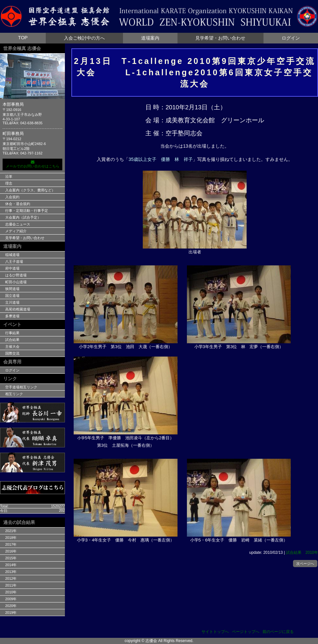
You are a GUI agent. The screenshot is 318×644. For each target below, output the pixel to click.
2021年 (11, 531)
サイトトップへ (215, 632)
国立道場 (12, 296)
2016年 (11, 551)
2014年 (11, 565)
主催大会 (12, 346)
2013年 (11, 572)
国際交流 (12, 353)
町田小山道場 (16, 282)
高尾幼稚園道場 (18, 309)
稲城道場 (12, 255)
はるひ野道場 (16, 275)
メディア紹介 (16, 231)
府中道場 (12, 268)
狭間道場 (12, 289)
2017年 (11, 544)
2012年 (11, 578)
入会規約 (12, 197)
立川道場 (12, 302)
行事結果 (12, 333)
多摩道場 (12, 316)
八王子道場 (14, 261)
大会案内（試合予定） (23, 217)
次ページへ (305, 564)
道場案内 (150, 38)
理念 (9, 183)
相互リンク (14, 394)
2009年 (11, 599)
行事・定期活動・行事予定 (27, 211)
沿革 (9, 176)
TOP (23, 38)
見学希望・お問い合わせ (220, 38)
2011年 (11, 585)
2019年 (11, 613)
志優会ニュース (18, 224)
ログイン (291, 38)
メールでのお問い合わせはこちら (32, 164)
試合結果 (12, 340)
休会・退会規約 (18, 204)
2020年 (11, 606)
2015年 (11, 558)
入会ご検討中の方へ (84, 38)
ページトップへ (246, 632)
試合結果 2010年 (302, 553)
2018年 (11, 538)
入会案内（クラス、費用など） (30, 190)
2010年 (11, 592)
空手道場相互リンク (21, 387)
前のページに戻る (278, 632)
